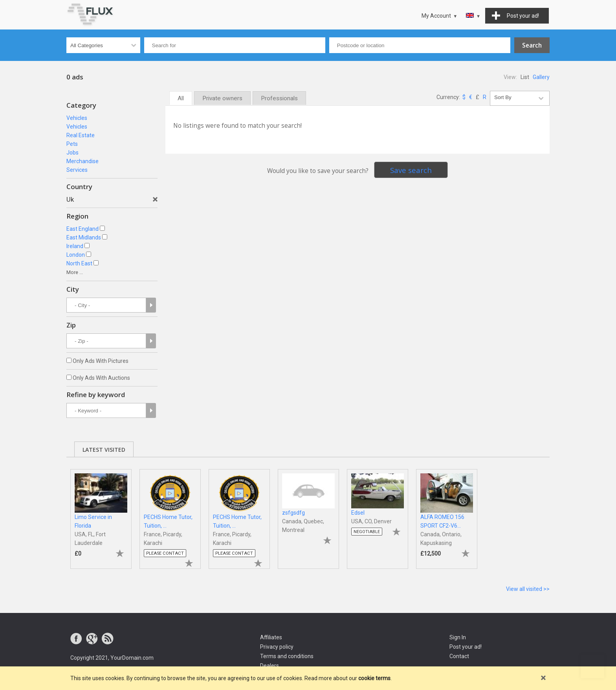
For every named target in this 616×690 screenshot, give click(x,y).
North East (79, 263)
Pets (72, 144)
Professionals (279, 98)
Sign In (458, 637)
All (181, 98)
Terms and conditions (287, 656)
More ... (75, 272)
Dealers (269, 666)
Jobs (72, 153)
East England (82, 229)
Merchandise (82, 161)
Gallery (541, 77)
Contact (459, 656)
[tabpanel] (101, 515)
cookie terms (374, 678)
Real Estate (81, 135)
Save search (411, 170)
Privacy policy (277, 647)
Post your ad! (466, 647)
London (76, 255)
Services (77, 170)
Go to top (592, 666)
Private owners (222, 98)
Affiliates (271, 637)
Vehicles (77, 118)
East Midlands (84, 237)
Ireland (75, 246)
